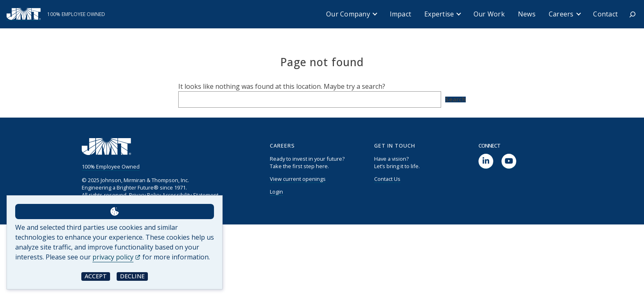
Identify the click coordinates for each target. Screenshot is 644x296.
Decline (132, 276)
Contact (605, 14)
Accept (96, 276)
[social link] (486, 161)
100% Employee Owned (111, 166)
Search (455, 99)
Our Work (489, 14)
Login (276, 192)
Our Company (348, 14)
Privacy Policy (145, 195)
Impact (401, 14)
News (527, 14)
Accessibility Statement (190, 195)
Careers (561, 14)
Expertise (439, 14)
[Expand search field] (632, 14)
